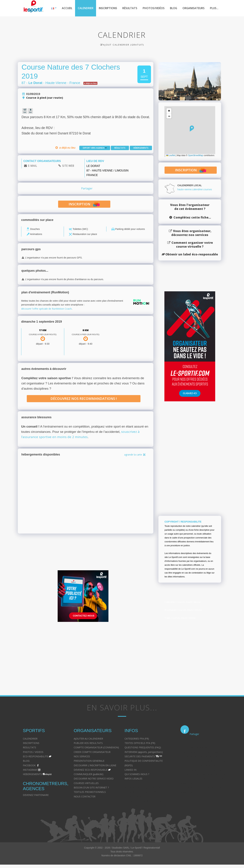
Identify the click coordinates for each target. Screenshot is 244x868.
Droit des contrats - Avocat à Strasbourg (203, 774)
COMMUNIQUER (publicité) (89, 774)
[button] (192, 128)
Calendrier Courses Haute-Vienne (183, 602)
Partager (87, 188)
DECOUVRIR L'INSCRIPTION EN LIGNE (95, 765)
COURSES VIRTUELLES (86, 783)
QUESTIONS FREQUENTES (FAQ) (143, 747)
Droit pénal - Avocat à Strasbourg (199, 756)
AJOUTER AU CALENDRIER (88, 739)
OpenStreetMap (196, 155)
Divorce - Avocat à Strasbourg (197, 747)
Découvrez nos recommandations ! (84, 399)
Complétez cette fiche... (192, 217)
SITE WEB (68, 166)
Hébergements (141, 148)
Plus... (214, 8)
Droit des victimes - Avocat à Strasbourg (203, 761)
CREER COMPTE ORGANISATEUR (92, 752)
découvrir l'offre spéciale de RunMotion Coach (46, 309)
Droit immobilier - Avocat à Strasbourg (202, 765)
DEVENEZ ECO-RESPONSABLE (91, 770)
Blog (174, 8)
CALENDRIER (30, 739)
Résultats (130, 8)
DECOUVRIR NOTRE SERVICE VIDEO (94, 779)
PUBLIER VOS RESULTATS (88, 743)
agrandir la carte (135, 455)
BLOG (26, 761)
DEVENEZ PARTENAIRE (36, 795)
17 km (43, 330)
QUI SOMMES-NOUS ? (137, 774)
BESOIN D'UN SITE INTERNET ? (91, 788)
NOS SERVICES (82, 756)
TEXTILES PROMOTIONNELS (90, 792)
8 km (86, 330)
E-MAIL (32, 166)
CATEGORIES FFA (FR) (137, 739)
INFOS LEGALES (133, 779)
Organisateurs (194, 8)
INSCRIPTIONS (31, 743)
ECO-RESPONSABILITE (35, 756)
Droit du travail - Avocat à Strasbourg (201, 770)
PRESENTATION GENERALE (89, 761)
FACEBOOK (29, 765)
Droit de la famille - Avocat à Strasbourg (202, 752)
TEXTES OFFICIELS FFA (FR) (140, 743)
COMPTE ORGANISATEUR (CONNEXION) (96, 747)
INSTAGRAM (30, 770)
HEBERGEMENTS (32, 774)
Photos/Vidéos (154, 8)
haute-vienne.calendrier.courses (195, 189)
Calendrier (86, 8)
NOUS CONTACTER (85, 796)
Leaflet (171, 155)
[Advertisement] (119, 657)
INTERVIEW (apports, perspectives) (144, 752)
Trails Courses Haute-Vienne (180, 618)
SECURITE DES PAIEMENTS (140, 756)
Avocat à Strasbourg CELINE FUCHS (144, 788)
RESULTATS (29, 747)
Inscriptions (108, 8)
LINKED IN (130, 770)
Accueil (67, 8)
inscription (84, 204)
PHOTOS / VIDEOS (33, 752)
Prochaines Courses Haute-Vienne (183, 610)
